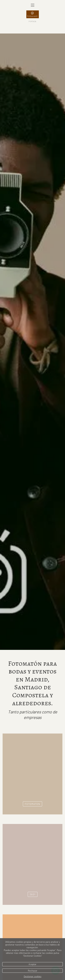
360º (33, 846)
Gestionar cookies (33, 976)
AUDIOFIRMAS (32, 936)
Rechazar (33, 971)
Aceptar (32, 964)
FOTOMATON (32, 755)
